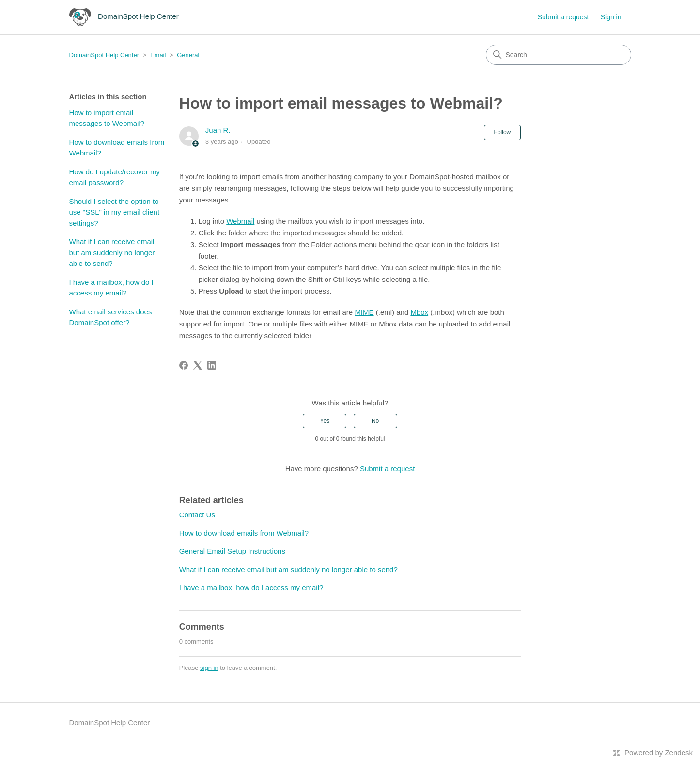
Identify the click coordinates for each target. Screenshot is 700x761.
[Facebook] (184, 365)
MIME (364, 312)
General (188, 55)
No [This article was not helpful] (375, 421)
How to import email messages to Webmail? (107, 118)
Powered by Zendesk (659, 753)
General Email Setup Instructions (232, 551)
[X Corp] (198, 365)
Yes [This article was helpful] (325, 421)
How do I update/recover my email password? (115, 177)
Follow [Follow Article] (503, 132)
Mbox (419, 312)
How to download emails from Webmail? (117, 148)
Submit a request (563, 17)
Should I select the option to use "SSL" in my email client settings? (115, 212)
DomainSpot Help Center (104, 55)
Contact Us (197, 515)
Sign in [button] (611, 17)
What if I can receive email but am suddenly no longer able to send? (112, 252)
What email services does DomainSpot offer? (111, 317)
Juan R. (218, 130)
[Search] (559, 55)
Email (158, 55)
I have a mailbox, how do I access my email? (111, 288)
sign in (209, 668)
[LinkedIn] (212, 365)
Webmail (240, 221)
